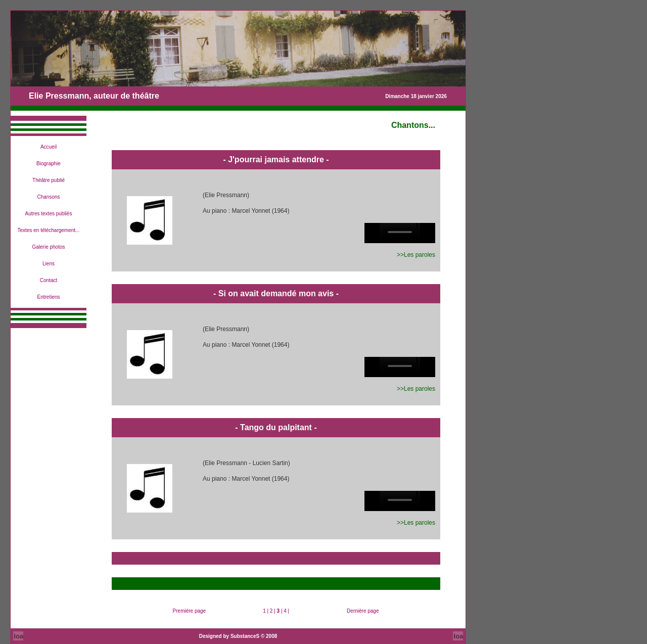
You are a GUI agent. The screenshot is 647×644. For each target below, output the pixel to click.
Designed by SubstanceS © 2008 (238, 636)
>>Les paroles (416, 255)
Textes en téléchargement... (49, 230)
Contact (49, 280)
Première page (190, 611)
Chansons (48, 197)
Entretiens (48, 297)
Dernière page (363, 611)
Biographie (49, 164)
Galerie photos (48, 247)
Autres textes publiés (49, 214)
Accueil (49, 147)
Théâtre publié (49, 180)
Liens (49, 264)
